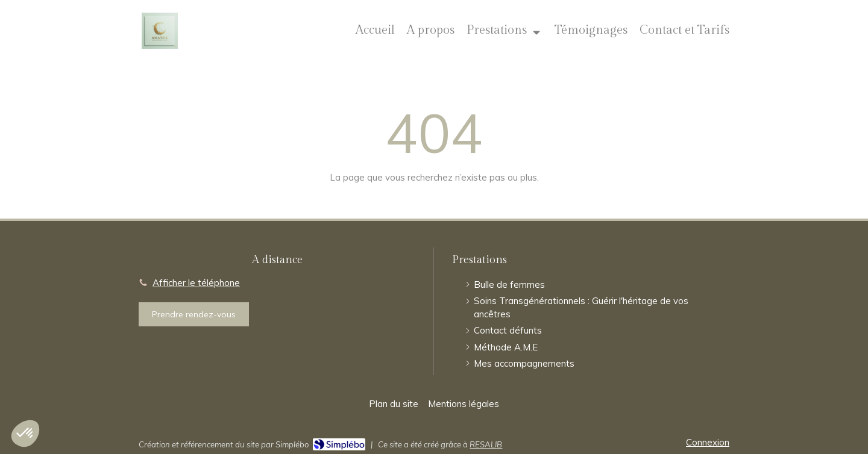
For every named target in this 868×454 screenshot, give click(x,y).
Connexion (708, 442)
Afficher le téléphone (196, 283)
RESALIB (486, 444)
